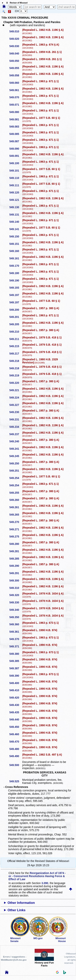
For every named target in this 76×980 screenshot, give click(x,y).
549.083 (16, 127)
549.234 (16, 427)
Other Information (21, 903)
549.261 (16, 507)
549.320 (16, 595)
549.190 (16, 280)
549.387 (16, 668)
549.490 (16, 756)
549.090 (16, 149)
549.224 (16, 398)
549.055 (16, 68)
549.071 (16, 105)
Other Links (16, 910)
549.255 (16, 493)
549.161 (16, 258)
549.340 (16, 610)
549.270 (16, 522)
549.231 (16, 419)
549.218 (16, 361)
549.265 (16, 515)
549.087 (16, 141)
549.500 (16, 765)
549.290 (16, 566)
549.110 (16, 178)
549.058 (16, 75)
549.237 (16, 434)
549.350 (16, 617)
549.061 (16, 90)
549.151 (16, 244)
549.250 (16, 463)
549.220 (16, 383)
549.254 (16, 478)
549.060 (16, 83)
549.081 (16, 119)
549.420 (16, 698)
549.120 (16, 192)
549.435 (16, 712)
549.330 (16, 602)
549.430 (16, 705)
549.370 (16, 639)
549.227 (16, 405)
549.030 (16, 46)
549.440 (16, 719)
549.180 (16, 273)
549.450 (16, 727)
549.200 (16, 310)
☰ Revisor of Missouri (16, 3)
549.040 (16, 53)
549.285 (16, 559)
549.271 (16, 529)
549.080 (16, 112)
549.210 (16, 332)
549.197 (16, 295)
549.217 (16, 354)
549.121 (16, 200)
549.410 (16, 690)
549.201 (16, 317)
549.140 (16, 222)
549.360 (16, 624)
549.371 (16, 646)
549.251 (16, 471)
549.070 (16, 97)
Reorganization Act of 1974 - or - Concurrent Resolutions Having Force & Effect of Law (37, 876)
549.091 (16, 156)
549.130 (16, 207)
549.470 (16, 742)
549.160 (16, 251)
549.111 (16, 185)
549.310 (16, 588)
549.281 (16, 551)
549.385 (16, 661)
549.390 (16, 676)
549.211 (16, 339)
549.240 (16, 441)
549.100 (16, 163)
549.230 (16, 412)
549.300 (16, 581)
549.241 (16, 449)
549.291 (16, 573)
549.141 (16, 229)
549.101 (16, 171)
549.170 (16, 266)
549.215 (16, 346)
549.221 (16, 390)
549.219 (16, 375)
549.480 (16, 749)
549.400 (16, 683)
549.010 (16, 31)
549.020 (16, 39)
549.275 (16, 537)
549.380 (16, 654)
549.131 (16, 215)
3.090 (45, 883)
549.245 (16, 456)
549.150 (16, 236)
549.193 (16, 288)
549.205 (16, 324)
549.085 (16, 134)
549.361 (16, 632)
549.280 (16, 544)
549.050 (16, 61)
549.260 (16, 500)
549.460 (16, 734)
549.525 (16, 781)
